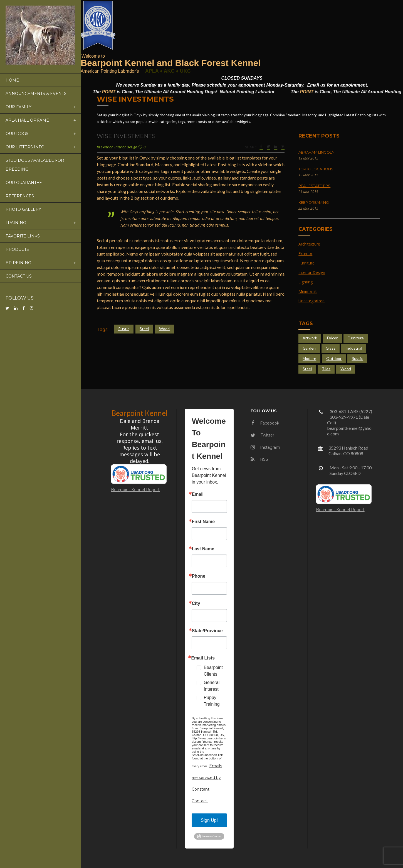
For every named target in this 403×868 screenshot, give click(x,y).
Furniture (306, 263)
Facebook (265, 423)
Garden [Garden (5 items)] (309, 348)
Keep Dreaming (314, 202)
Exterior (107, 147)
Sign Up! (209, 820)
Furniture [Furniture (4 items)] (356, 338)
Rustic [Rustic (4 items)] (357, 358)
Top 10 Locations (316, 169)
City (196, 604)
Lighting (306, 282)
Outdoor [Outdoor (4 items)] (334, 358)
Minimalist (308, 291)
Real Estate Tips (314, 186)
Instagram (265, 447)
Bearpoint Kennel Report (135, 490)
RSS (259, 459)
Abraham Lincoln (317, 152)
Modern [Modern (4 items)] (309, 358)
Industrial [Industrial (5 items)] (354, 348)
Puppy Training (212, 701)
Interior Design (126, 147)
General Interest (212, 686)
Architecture (309, 244)
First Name (203, 522)
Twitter (262, 435)
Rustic (124, 329)
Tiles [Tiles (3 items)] (326, 369)
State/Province (207, 631)
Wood (164, 329)
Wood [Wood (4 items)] (346, 369)
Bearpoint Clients (213, 671)
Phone (198, 576)
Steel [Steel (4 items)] (307, 369)
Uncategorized (311, 301)
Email (198, 494)
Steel (144, 329)
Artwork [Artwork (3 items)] (310, 338)
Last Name (203, 549)
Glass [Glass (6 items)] (331, 348)
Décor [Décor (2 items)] (332, 338)
